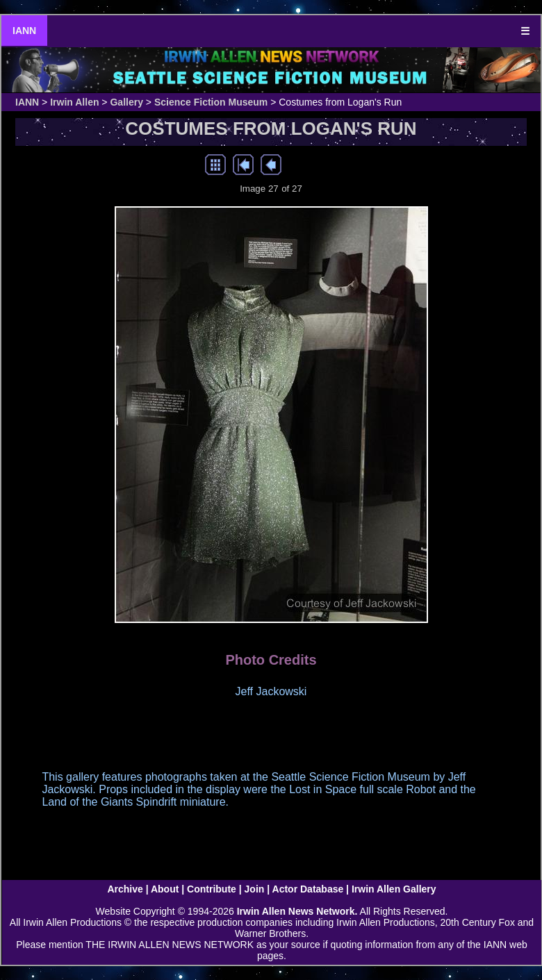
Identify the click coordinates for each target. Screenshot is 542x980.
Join (255, 889)
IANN (24, 31)
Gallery (126, 102)
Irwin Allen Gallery (394, 889)
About (165, 889)
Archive (125, 889)
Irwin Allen (74, 102)
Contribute (212, 889)
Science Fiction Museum (211, 102)
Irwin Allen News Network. (297, 911)
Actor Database (308, 889)
